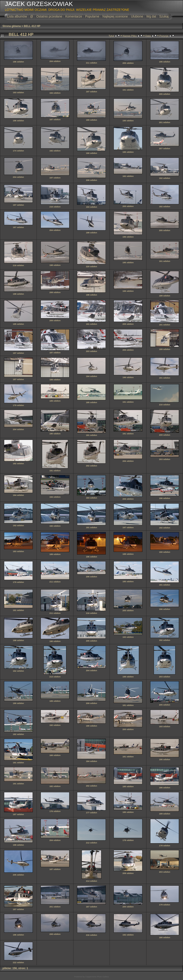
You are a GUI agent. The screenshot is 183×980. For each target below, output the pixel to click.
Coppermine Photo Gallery (97, 977)
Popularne (92, 16)
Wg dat (151, 16)
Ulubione (137, 16)
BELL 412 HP (32, 26)
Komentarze (74, 16)
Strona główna (12, 26)
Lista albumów (17, 16)
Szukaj (164, 16)
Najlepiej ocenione (115, 16)
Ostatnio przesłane (49, 16)
